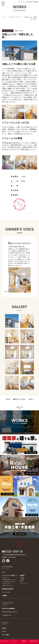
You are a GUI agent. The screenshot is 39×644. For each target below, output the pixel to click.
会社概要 (22, 580)
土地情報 (4, 596)
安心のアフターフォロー (8, 586)
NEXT (31, 399)
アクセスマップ (24, 584)
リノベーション (6, 592)
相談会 (24, 641)
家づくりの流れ (6, 584)
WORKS (20, 421)
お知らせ (4, 628)
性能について (6, 578)
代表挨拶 (22, 578)
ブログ (4, 631)
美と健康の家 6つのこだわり (9, 580)
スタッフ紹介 (6, 635)
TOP (5, 17)
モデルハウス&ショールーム (10, 612)
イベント (14, 641)
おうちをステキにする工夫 (9, 582)
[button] (3, 112)
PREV (8, 399)
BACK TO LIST (20, 399)
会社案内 (22, 575)
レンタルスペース (7, 615)
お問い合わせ (34, 641)
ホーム (4, 572)
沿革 (21, 582)
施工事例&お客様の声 (15, 17)
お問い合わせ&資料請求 (8, 609)
